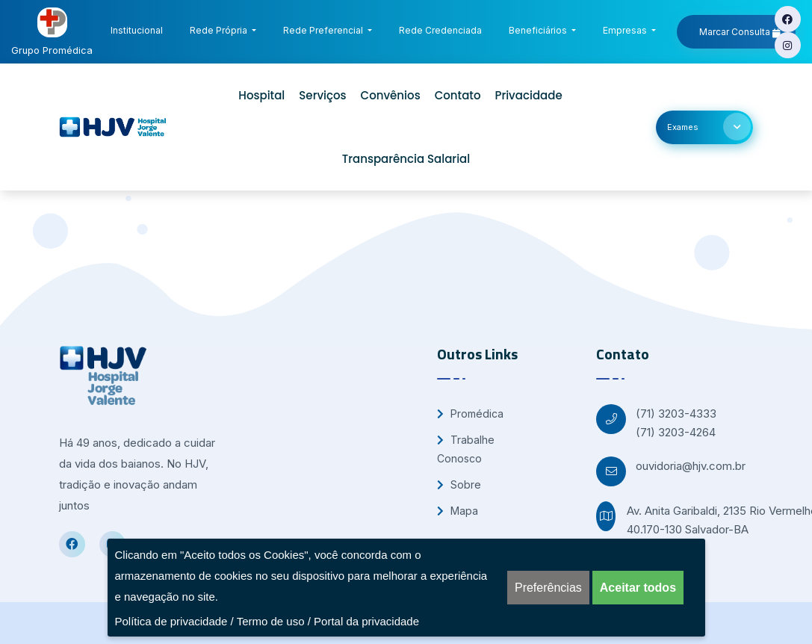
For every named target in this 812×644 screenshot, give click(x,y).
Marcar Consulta (740, 32)
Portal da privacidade (366, 621)
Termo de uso (271, 621)
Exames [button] (709, 127)
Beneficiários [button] (539, 30)
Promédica (470, 414)
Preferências (548, 588)
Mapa (458, 511)
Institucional (140, 28)
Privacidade (528, 95)
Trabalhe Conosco (466, 449)
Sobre (459, 484)
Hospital (261, 95)
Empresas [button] (626, 30)
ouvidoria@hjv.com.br (691, 466)
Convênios (391, 95)
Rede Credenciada (443, 28)
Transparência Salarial (406, 159)
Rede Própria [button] (220, 30)
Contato (458, 95)
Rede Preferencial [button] (324, 30)
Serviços (322, 95)
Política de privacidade (171, 621)
